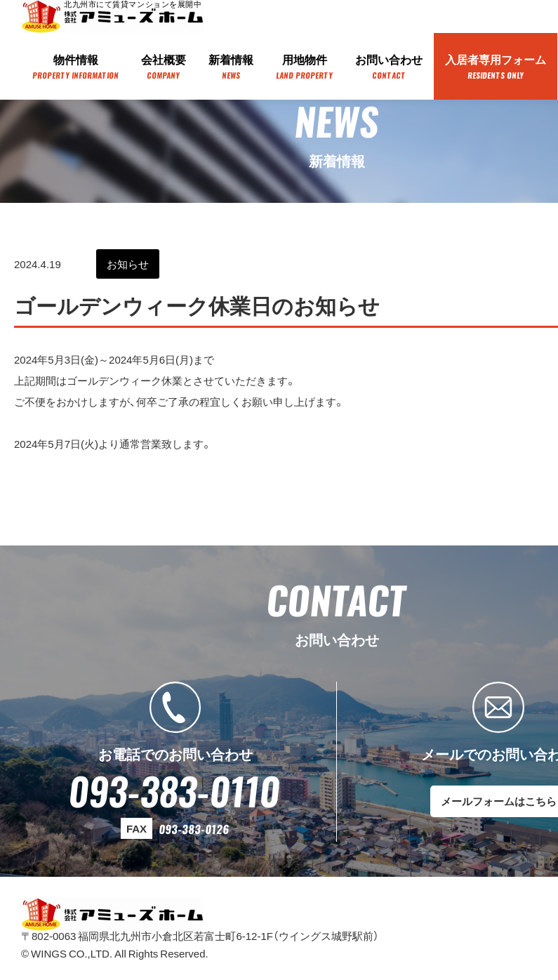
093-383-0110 (175, 790)
